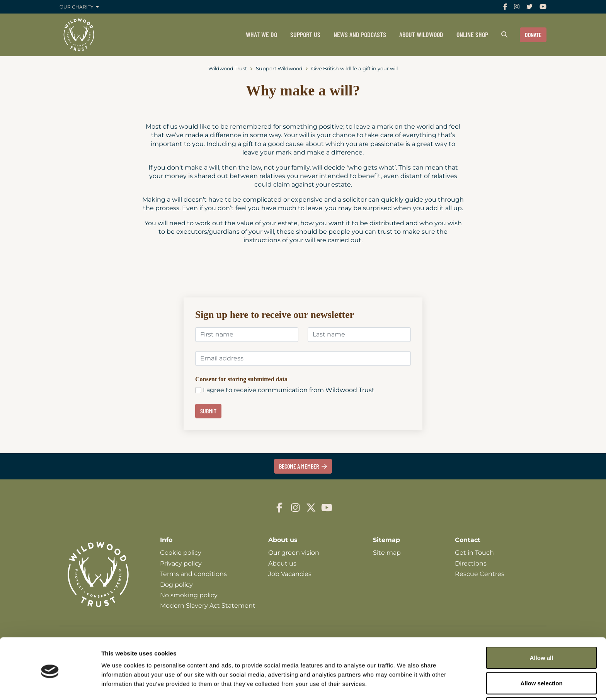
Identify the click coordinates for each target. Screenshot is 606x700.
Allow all (542, 629)
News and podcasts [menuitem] (360, 34)
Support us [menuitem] (305, 34)
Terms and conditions (193, 574)
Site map (387, 553)
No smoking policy (189, 595)
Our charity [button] (77, 7)
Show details (406, 680)
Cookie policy (181, 553)
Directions (471, 563)
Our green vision (294, 553)
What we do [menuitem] (261, 34)
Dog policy (176, 585)
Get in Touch (474, 553)
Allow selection (541, 654)
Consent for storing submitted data (241, 379)
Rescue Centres (480, 574)
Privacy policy (181, 563)
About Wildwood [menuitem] (421, 34)
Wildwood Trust (228, 69)
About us (282, 563)
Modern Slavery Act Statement (208, 606)
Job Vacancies (290, 574)
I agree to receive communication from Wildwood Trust (289, 390)
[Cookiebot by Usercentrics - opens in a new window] (50, 685)
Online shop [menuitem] (472, 34)
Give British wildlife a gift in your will (354, 69)
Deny (542, 679)
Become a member (303, 466)
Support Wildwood (279, 69)
